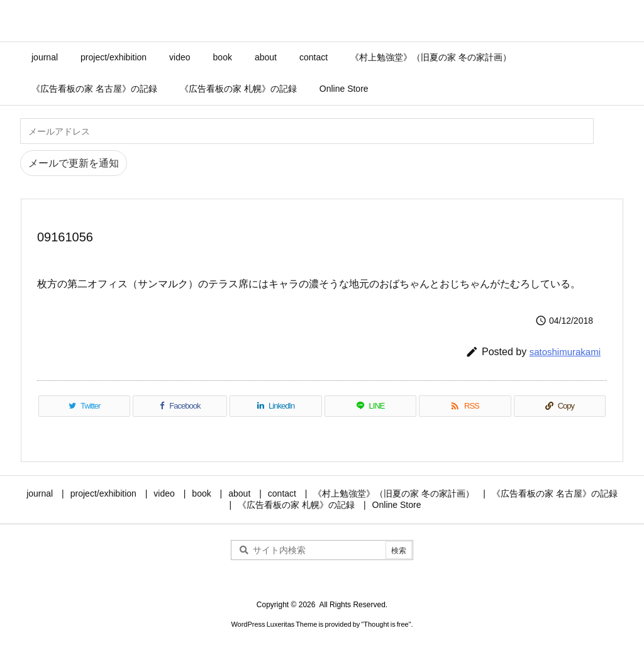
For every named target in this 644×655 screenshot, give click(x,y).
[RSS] (465, 406)
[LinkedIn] (275, 406)
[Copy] (560, 406)
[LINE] (370, 406)
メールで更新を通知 (74, 163)
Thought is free (386, 624)
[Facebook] (180, 406)
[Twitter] (84, 406)
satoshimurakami (565, 352)
